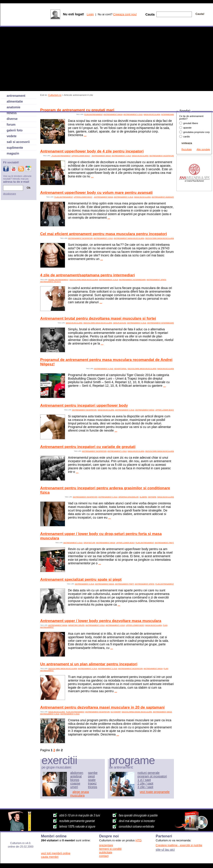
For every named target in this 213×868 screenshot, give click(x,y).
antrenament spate (156, 280)
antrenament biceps (50, 282)
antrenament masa (113, 114)
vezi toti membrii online (56, 853)
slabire (143, 497)
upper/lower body (81, 156)
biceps (75, 780)
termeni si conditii (110, 849)
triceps (93, 787)
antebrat (76, 776)
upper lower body (165, 410)
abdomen (77, 773)
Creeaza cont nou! (125, 14)
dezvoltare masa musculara (160, 238)
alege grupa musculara (80, 794)
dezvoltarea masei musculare (137, 712)
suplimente (15, 148)
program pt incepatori (152, 776)
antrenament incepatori (162, 156)
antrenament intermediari (132, 280)
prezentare (106, 845)
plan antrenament (93, 114)
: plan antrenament (61, 156)
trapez (92, 783)
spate (92, 780)
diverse (12, 119)
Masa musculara (152, 114)
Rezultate (187, 149)
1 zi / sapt (144, 780)
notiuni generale (149, 773)
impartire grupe (76, 625)
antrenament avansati (163, 197)
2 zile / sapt (145, 783)
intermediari (168, 114)
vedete (12, 136)
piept (91, 776)
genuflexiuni (120, 323)
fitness (12, 113)
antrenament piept (164, 543)
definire (152, 497)
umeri (74, 787)
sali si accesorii (18, 142)
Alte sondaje (203, 149)
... (85, 135)
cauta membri (50, 857)
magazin (13, 153)
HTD (138, 840)
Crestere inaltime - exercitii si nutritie (179, 845)
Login (90, 14)
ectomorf (116, 712)
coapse (75, 783)
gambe (93, 773)
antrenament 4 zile (133, 114)
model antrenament (58, 280)
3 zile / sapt (145, 787)
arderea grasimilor (128, 497)
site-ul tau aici (165, 850)
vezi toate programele (155, 792)
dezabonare (10, 194)
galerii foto (15, 130)
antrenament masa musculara (129, 238)
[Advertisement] (194, 259)
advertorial (120, 369)
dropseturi (89, 543)
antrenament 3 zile (95, 625)
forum (11, 125)
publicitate (106, 852)
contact (104, 856)
